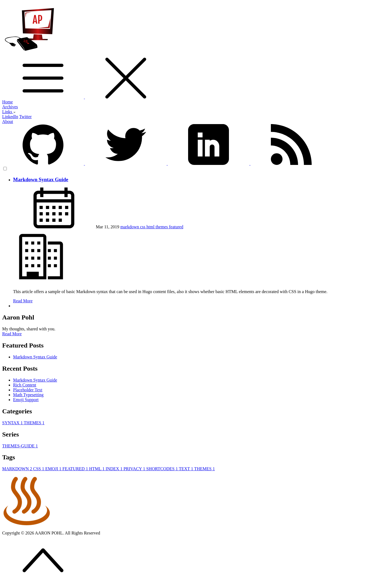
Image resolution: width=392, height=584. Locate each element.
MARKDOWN (18, 469)
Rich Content (25, 385)
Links (9, 112)
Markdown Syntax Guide (41, 179)
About (8, 122)
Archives (10, 107)
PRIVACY (135, 469)
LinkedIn (10, 117)
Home (7, 102)
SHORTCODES (163, 469)
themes (162, 227)
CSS (39, 469)
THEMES (34, 423)
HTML (97, 469)
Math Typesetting (28, 395)
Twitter (25, 117)
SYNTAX (13, 423)
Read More (23, 301)
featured (176, 227)
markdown (130, 227)
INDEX (115, 469)
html (151, 227)
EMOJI (54, 469)
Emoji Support (26, 400)
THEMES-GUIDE (20, 446)
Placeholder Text (28, 390)
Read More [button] (12, 334)
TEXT (186, 469)
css (143, 227)
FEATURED (76, 469)
